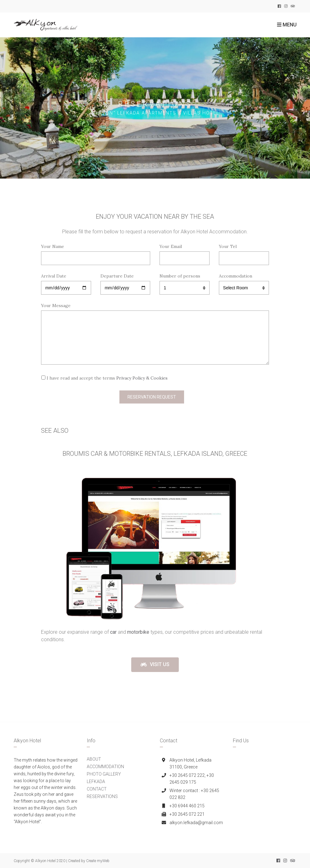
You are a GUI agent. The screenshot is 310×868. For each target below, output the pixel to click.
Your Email (185, 252)
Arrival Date (66, 282)
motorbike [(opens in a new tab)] (138, 632)
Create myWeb (98, 861)
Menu (287, 25)
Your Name (96, 252)
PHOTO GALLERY (104, 774)
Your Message (155, 334)
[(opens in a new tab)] (114, 632)
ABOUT (94, 759)
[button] (155, 665)
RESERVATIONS (102, 796)
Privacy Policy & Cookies (142, 378)
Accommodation (244, 282)
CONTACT (97, 789)
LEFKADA (96, 782)
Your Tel (244, 252)
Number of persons (185, 282)
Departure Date (125, 282)
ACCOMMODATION (105, 767)
